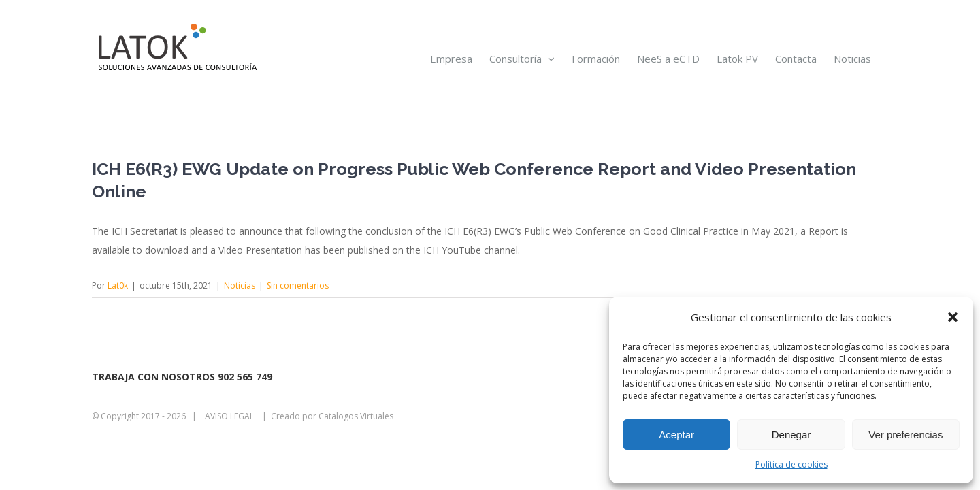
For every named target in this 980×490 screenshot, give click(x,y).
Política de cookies (791, 464)
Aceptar (676, 435)
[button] (953, 317)
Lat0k (118, 285)
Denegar (791, 435)
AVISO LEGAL (229, 416)
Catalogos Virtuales (356, 416)
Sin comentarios (298, 285)
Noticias (240, 285)
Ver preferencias (905, 435)
